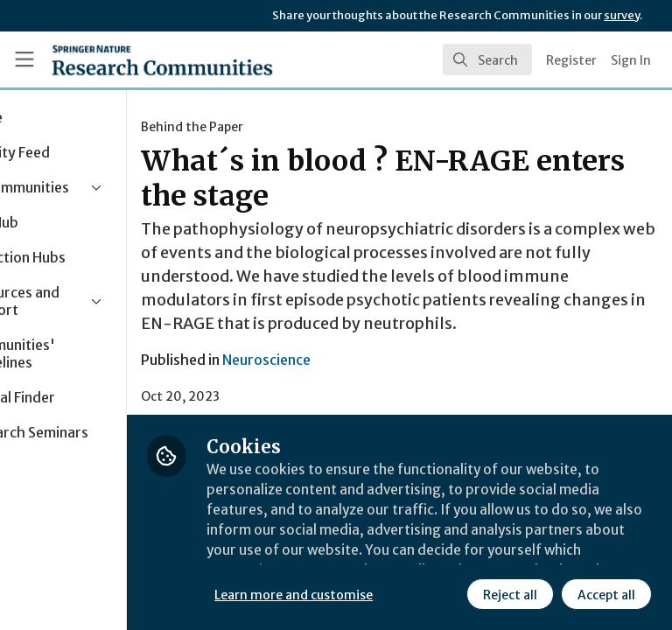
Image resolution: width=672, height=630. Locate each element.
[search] (487, 59)
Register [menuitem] (571, 60)
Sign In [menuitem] (631, 60)
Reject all (354, 594)
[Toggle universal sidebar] (24, 59)
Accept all (451, 594)
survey (622, 15)
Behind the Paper (289, 127)
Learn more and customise (391, 556)
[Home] (162, 59)
